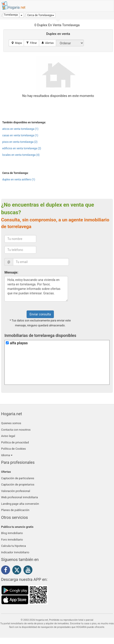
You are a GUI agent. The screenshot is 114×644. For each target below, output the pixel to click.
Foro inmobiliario (12, 540)
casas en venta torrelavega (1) (20, 135)
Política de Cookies (14, 449)
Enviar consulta (40, 314)
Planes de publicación (15, 510)
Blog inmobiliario (12, 533)
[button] (41, 15)
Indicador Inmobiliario (15, 552)
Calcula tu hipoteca (14, 546)
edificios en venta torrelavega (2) (22, 148)
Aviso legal (8, 436)
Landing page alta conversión (20, 504)
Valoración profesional (16, 491)
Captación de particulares (18, 478)
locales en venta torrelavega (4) (21, 155)
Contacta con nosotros (16, 430)
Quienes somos (11, 423)
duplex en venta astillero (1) (19, 180)
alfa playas (19, 343)
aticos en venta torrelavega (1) (20, 129)
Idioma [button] (7, 455)
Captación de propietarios (18, 485)
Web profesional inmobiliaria (20, 497)
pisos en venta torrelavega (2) (20, 142)
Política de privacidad (15, 442)
